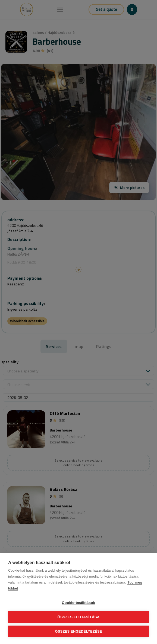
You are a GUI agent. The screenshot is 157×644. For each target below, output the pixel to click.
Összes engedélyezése (78, 631)
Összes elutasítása (78, 617)
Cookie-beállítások (79, 603)
